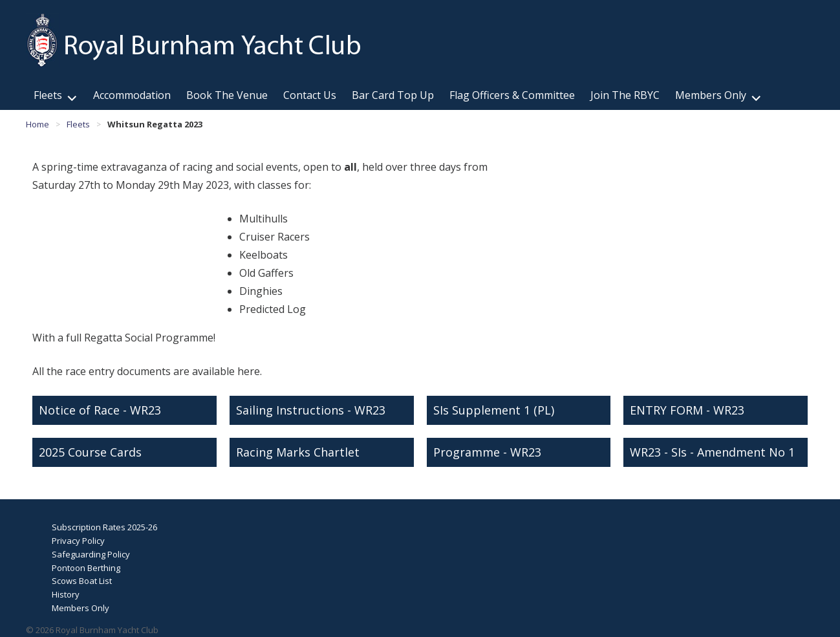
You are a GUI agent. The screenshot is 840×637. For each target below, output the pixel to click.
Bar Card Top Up (393, 95)
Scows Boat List (82, 581)
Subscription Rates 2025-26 (104, 527)
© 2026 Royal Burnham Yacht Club (92, 630)
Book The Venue (227, 95)
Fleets (48, 95)
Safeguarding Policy (91, 554)
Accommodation (132, 95)
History (66, 594)
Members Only (711, 95)
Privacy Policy (78, 541)
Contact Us (310, 95)
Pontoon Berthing (86, 568)
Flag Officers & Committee (512, 95)
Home (38, 124)
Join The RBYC (625, 95)
